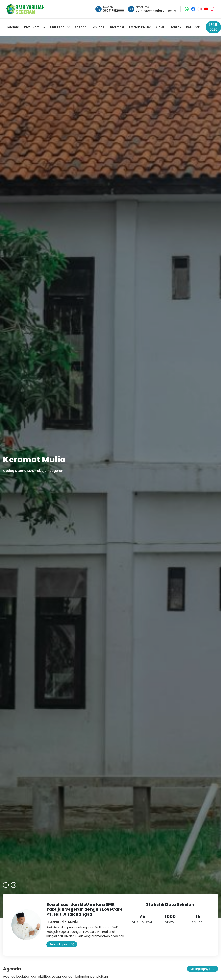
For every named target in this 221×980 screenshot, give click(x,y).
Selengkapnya (62, 944)
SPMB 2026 (213, 27)
